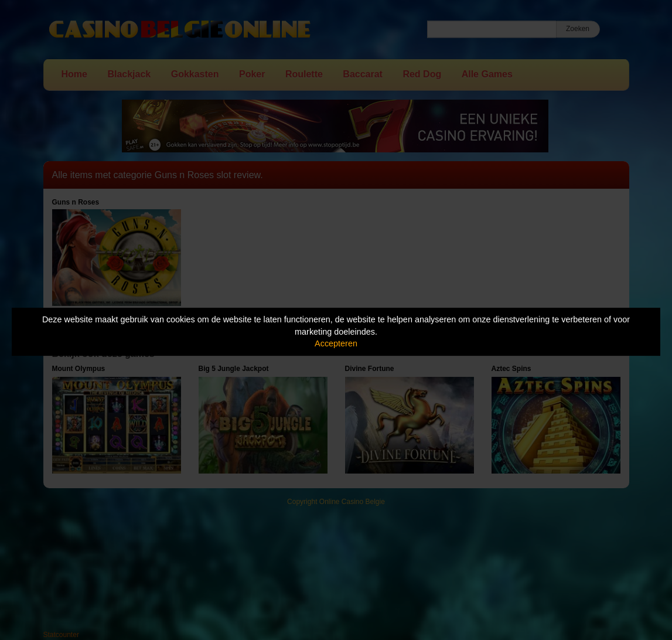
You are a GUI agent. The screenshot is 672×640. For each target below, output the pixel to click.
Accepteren (336, 343)
